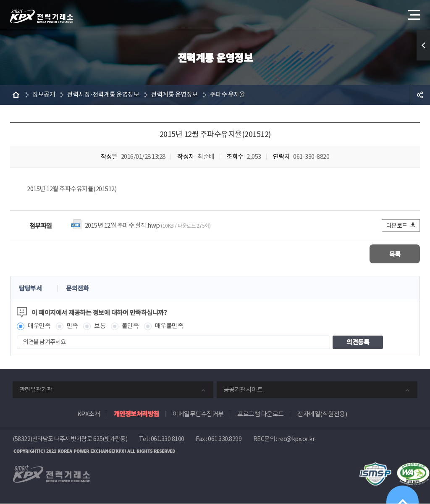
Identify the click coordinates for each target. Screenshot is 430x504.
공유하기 (420, 95)
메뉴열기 (413, 12)
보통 (100, 326)
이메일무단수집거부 (198, 414)
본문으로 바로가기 (0, 0)
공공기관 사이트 (243, 390)
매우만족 (39, 326)
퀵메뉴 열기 (423, 45)
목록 (395, 254)
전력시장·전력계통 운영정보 (103, 95)
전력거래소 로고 (42, 16)
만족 (72, 326)
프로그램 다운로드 (261, 414)
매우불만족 (169, 326)
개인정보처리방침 (136, 413)
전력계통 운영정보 (174, 95)
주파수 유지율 (228, 95)
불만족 (130, 326)
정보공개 (44, 95)
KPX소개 (89, 414)
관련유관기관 (36, 390)
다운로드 (401, 225)
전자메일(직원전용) (322, 414)
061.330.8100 (168, 439)
